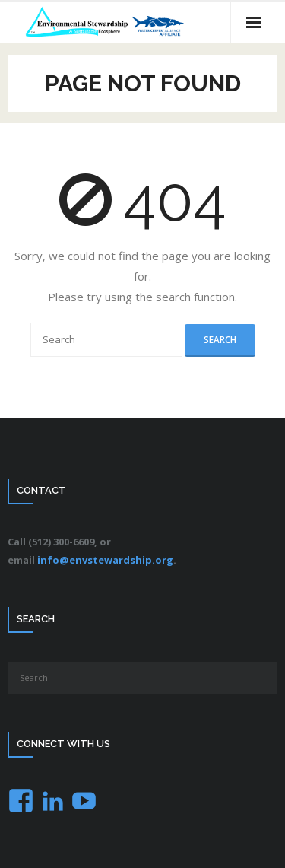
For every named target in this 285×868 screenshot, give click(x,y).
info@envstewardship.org (105, 560)
